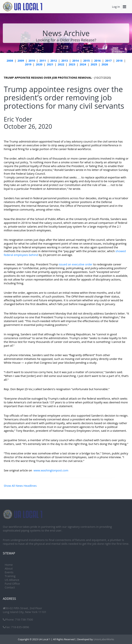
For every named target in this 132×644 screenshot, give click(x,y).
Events (9, 572)
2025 (94, 64)
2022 (61, 64)
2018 (119, 60)
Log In (116, 7)
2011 (43, 60)
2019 (28, 64)
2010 (32, 60)
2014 (76, 60)
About (9, 568)
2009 (21, 60)
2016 (97, 60)
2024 (83, 64)
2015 (86, 60)
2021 (50, 64)
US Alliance (12, 580)
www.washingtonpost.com (51, 470)
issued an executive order (76, 264)
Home (9, 565)
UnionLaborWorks (103, 639)
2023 (72, 64)
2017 (108, 60)
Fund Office (12, 584)
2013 (65, 60)
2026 (105, 64)
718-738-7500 (24, 619)
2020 (39, 64)
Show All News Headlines (20, 486)
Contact (10, 587)
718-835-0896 (20, 627)
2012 (54, 60)
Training (10, 576)
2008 (10, 60)
